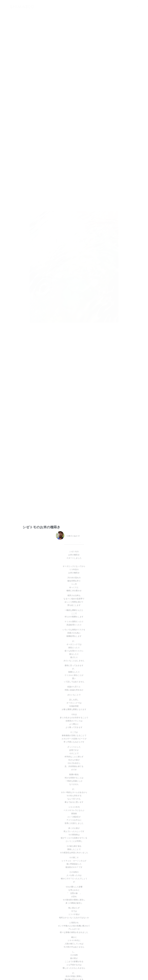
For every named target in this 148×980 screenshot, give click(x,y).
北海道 (79, 542)
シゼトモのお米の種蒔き (41, 527)
